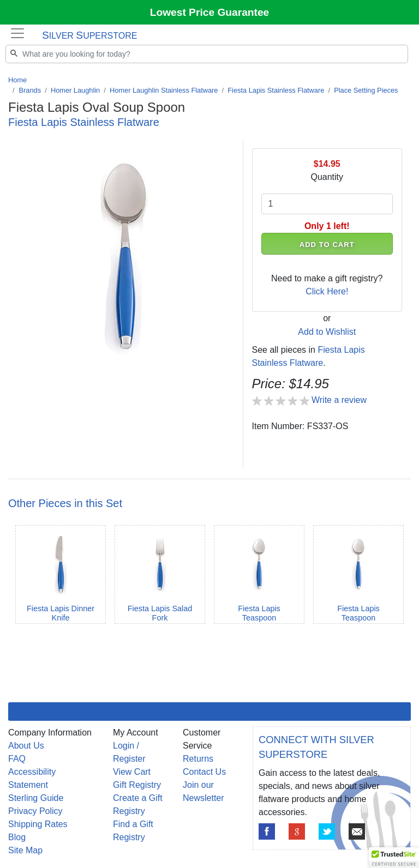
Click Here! (327, 291)
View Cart (132, 772)
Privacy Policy (35, 811)
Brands (30, 90)
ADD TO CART (327, 245)
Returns (198, 759)
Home (17, 80)
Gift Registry (137, 785)
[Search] (207, 54)
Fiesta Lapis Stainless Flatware (276, 90)
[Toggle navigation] (17, 33)
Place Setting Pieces (366, 90)
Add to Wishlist (327, 332)
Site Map (25, 850)
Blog (17, 837)
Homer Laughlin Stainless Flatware (164, 90)
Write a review (339, 400)
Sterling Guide (36, 798)
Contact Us (204, 772)
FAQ (17, 759)
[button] (394, 858)
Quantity (327, 177)
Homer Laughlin (75, 90)
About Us (26, 746)
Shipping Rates (38, 824)
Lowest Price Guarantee (210, 12)
